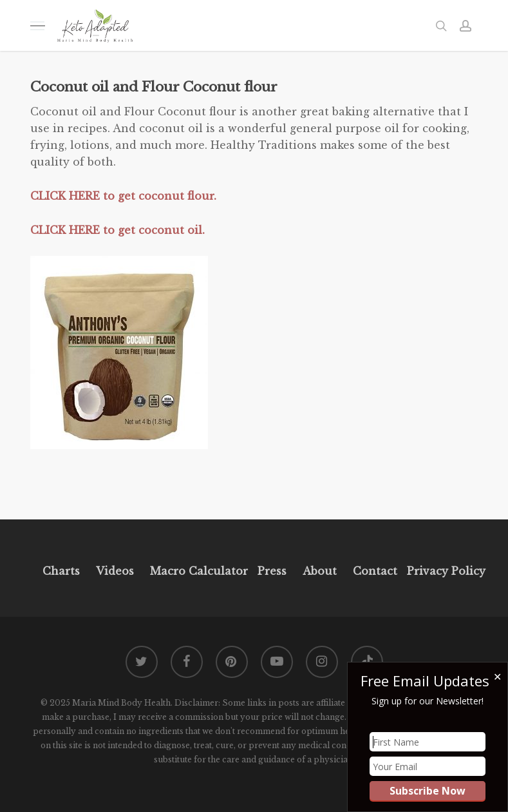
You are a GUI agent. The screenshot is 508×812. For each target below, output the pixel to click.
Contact (375, 571)
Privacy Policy (445, 571)
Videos (115, 571)
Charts (61, 571)
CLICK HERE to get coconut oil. (118, 230)
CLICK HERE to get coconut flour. (123, 196)
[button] (37, 25)
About (320, 571)
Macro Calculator (199, 571)
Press (272, 571)
